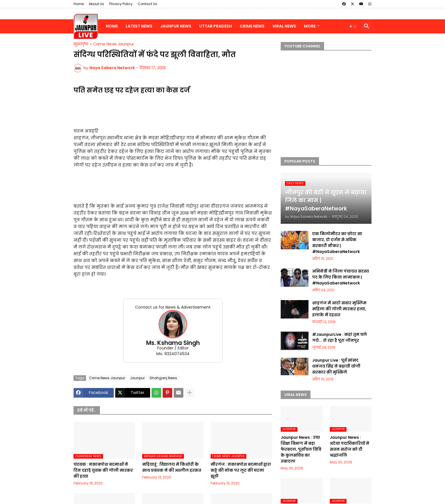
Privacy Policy (121, 4)
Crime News (252, 26)
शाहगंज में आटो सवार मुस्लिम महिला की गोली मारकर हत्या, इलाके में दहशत (339, 309)
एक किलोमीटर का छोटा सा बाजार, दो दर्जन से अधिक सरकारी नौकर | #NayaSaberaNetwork (337, 243)
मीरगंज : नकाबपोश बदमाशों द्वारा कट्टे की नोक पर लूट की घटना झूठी (241, 470)
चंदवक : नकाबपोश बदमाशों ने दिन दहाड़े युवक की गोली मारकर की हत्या (103, 470)
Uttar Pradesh (216, 26)
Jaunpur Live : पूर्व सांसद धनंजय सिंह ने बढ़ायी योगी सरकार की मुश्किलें (336, 366)
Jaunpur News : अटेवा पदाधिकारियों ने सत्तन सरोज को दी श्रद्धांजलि (350, 446)
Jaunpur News (176, 26)
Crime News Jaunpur (114, 44)
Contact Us (147, 4)
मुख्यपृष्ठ (81, 44)
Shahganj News (163, 378)
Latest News (139, 26)
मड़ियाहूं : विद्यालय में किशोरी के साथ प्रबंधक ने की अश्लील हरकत (172, 467)
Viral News (284, 26)
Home (79, 4)
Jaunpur (137, 378)
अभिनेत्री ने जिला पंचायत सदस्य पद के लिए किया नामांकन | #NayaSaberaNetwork (341, 277)
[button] (353, 26)
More (310, 26)
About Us (96, 4)
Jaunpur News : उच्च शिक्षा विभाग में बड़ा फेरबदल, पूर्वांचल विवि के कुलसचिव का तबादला (301, 449)
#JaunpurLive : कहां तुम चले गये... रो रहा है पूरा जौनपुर (340, 337)
